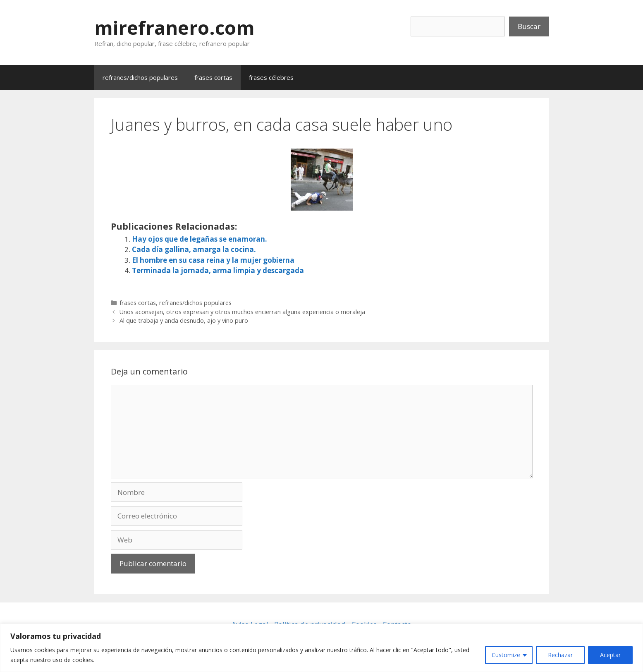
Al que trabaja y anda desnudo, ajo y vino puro (184, 320)
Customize (506, 655)
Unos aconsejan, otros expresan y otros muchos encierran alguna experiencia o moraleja (242, 312)
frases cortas (213, 77)
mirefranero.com (174, 28)
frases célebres (271, 77)
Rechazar (560, 655)
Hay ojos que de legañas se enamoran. (200, 239)
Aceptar (610, 655)
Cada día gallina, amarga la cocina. (194, 249)
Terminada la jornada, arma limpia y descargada (218, 270)
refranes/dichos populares (140, 77)
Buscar (529, 26)
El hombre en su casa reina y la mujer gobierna (213, 260)
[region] (321, 648)
